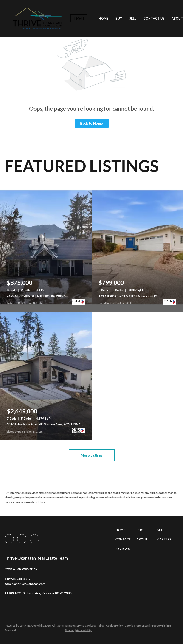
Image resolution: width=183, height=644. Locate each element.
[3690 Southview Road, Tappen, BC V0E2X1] (46, 247)
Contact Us (154, 18)
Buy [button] (119, 18)
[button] (38, 18)
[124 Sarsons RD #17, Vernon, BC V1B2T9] (137, 247)
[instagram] (22, 539)
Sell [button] (133, 18)
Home (104, 18)
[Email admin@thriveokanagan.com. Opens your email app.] (25, 584)
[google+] (34, 539)
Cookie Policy (114, 626)
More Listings (92, 455)
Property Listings (161, 626)
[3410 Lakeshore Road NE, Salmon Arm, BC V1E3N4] (46, 376)
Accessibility (84, 630)
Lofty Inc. (25, 626)
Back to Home (91, 123)
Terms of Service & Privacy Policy (84, 626)
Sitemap (69, 630)
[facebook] (9, 539)
